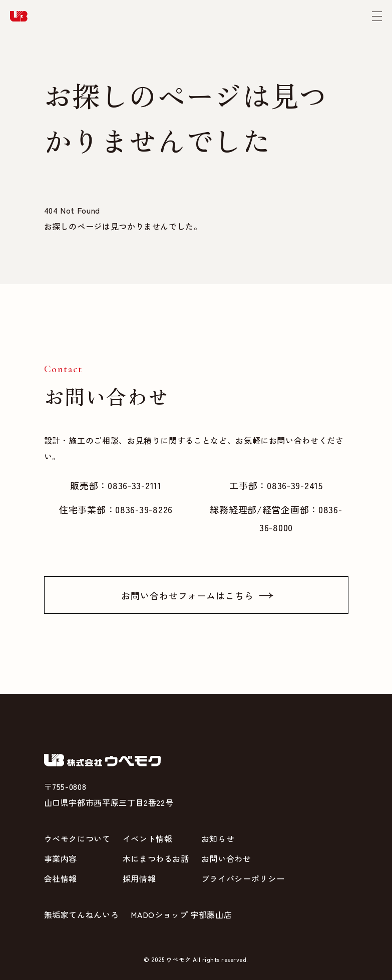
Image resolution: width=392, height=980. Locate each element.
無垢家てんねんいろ (82, 914)
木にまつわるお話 (156, 858)
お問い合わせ (226, 858)
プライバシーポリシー (243, 878)
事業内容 (61, 858)
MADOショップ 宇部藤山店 (181, 914)
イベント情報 (148, 838)
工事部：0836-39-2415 (276, 485)
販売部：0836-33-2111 (116, 485)
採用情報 (139, 878)
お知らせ (218, 838)
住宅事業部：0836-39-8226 (116, 509)
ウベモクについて (77, 838)
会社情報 (61, 878)
